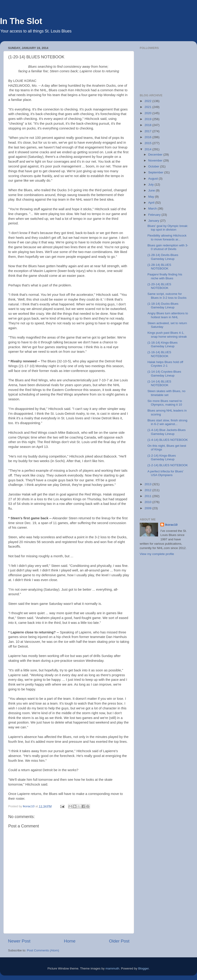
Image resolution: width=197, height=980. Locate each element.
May (152, 197)
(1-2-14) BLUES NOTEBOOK (168, 465)
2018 (148, 125)
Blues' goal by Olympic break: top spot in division (168, 228)
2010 (148, 502)
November (156, 160)
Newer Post (19, 941)
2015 (148, 143)
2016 (148, 137)
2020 (148, 113)
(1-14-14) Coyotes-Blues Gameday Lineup (164, 373)
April (152, 203)
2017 (148, 131)
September (156, 172)
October (154, 166)
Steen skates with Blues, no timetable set (167, 393)
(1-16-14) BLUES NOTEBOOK (159, 354)
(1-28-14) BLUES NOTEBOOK (159, 267)
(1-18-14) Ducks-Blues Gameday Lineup (163, 306)
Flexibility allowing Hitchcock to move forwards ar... (167, 237)
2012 (148, 490)
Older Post (119, 941)
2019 (148, 119)
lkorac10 (171, 525)
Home (70, 941)
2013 (148, 484)
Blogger (143, 968)
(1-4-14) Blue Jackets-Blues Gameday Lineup (167, 432)
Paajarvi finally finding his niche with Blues (165, 276)
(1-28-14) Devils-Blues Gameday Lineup (163, 257)
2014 (148, 149)
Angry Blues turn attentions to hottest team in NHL (168, 315)
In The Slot (21, 21)
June (152, 190)
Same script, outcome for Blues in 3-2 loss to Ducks (167, 296)
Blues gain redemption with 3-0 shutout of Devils (168, 247)
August (153, 179)
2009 (148, 508)
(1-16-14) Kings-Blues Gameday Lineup (163, 344)
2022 (148, 101)
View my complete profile (157, 554)
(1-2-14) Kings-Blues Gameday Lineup (162, 457)
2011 (148, 496)
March (153, 209)
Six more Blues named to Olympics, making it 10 (165, 403)
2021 (148, 107)
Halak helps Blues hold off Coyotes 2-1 (165, 364)
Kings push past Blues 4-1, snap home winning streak (167, 335)
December (156, 155)
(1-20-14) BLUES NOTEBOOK (159, 286)
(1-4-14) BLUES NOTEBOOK (168, 440)
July (151, 184)
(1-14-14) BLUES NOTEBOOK (159, 383)
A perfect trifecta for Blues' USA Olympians (166, 473)
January (154, 221)
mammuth (112, 968)
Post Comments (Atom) (43, 950)
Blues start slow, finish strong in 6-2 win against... (167, 422)
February (155, 215)
